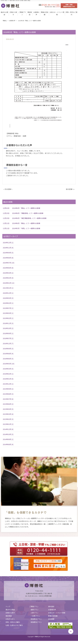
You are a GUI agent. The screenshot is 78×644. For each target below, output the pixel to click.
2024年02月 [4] (8, 278)
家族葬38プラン (36, 619)
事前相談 (9, 616)
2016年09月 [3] (8, 349)
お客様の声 (52, 610)
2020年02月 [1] (8, 303)
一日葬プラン (35, 616)
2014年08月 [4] (8, 444)
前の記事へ (70, 189)
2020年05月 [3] (8, 298)
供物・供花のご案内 (13, 622)
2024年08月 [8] (8, 258)
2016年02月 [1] (8, 374)
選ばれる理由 (10, 610)
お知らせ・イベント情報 (57, 613)
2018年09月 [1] (8, 333)
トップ (8, 606)
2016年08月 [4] (8, 354)
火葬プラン (35, 613)
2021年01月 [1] (8, 288)
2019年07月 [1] (8, 308)
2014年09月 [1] (8, 439)
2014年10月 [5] (8, 434)
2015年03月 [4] (8, 414)
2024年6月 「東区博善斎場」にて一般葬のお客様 (29, 218)
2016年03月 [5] (8, 369)
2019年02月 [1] (8, 318)
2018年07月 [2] (8, 338)
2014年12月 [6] (8, 429)
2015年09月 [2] (8, 389)
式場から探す (10, 613)
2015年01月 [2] (8, 424)
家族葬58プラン (36, 622)
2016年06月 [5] (8, 359)
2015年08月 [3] (8, 394)
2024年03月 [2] (8, 273)
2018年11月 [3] (8, 323)
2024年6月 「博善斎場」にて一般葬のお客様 (28, 213)
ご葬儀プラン (34, 606)
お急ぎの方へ (10, 619)
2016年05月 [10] (9, 364)
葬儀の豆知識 (53, 616)
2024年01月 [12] (9, 283)
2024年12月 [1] (8, 243)
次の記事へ (8, 189)
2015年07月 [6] (8, 399)
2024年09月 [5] (8, 253)
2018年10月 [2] (8, 328)
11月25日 (6, 213)
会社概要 (51, 619)
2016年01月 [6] (8, 379)
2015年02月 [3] (8, 419)
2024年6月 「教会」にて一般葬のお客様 (26, 208)
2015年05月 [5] (8, 409)
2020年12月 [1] (8, 293)
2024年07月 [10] (9, 263)
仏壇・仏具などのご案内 (14, 625)
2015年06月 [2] (8, 404)
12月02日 (6, 208)
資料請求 (51, 606)
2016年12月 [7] (8, 343)
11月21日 (6, 223)
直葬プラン (35, 610)
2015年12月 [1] (8, 384)
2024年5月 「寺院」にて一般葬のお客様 (26, 228)
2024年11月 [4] (8, 248)
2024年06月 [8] (8, 268)
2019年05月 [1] (8, 313)
